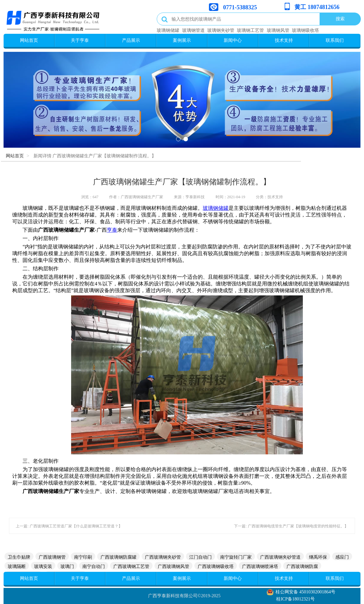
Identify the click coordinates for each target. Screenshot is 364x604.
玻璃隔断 (17, 566)
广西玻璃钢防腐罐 (118, 557)
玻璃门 (67, 566)
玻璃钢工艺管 (250, 30)
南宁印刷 (83, 557)
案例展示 (182, 40)
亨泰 (112, 230)
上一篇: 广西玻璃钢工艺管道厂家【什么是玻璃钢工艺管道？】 (69, 526)
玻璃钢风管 (278, 30)
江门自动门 (201, 557)
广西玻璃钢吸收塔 (216, 566)
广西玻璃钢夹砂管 (163, 557)
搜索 (340, 19)
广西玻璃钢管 (52, 557)
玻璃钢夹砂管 (221, 30)
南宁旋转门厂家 (236, 557)
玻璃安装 (43, 566)
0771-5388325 (240, 7)
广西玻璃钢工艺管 (131, 566)
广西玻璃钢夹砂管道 (280, 557)
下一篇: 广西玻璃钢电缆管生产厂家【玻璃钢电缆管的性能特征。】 (291, 526)
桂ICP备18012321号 (295, 599)
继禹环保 (318, 557)
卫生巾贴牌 (19, 557)
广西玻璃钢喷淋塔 (260, 566)
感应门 (342, 557)
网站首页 (29, 40)
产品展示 (131, 40)
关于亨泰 (80, 40)
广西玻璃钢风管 (173, 566)
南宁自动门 (94, 566)
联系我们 (335, 40)
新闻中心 (233, 40)
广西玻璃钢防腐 (302, 566)
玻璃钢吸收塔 (305, 30)
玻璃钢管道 (193, 30)
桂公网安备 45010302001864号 (305, 592)
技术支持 (284, 40)
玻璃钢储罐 (168, 30)
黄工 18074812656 (317, 7)
